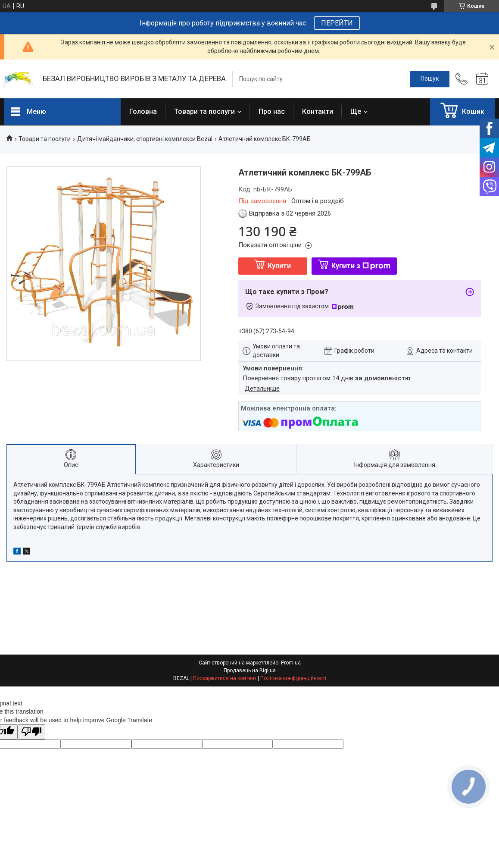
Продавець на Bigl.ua (250, 671)
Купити (279, 266)
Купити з (361, 266)
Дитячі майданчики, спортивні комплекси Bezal (145, 139)
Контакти (318, 111)
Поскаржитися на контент (225, 678)
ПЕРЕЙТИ (337, 23)
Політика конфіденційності (293, 678)
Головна (143, 111)
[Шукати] (430, 79)
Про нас (272, 111)
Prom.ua (291, 663)
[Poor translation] (31, 732)
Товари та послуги (204, 111)
